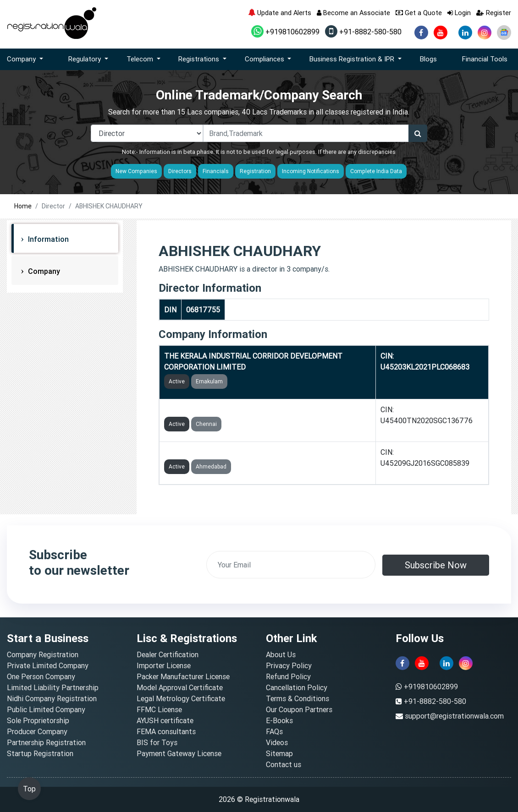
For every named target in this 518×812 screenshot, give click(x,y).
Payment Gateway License (179, 753)
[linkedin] (465, 33)
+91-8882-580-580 (363, 32)
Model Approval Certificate (180, 687)
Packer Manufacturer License (183, 676)
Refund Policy (288, 676)
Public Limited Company (46, 709)
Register (494, 13)
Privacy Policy (289, 665)
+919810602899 (285, 32)
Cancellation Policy (297, 687)
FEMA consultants (166, 731)
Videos (277, 742)
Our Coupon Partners (299, 709)
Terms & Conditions (298, 698)
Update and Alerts (280, 13)
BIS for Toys (157, 742)
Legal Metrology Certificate (181, 698)
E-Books (279, 720)
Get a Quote (419, 13)
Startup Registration (40, 753)
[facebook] (421, 33)
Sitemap (279, 753)
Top (29, 789)
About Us (281, 654)
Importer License (164, 665)
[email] (291, 565)
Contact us (284, 764)
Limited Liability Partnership (53, 687)
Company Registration (43, 654)
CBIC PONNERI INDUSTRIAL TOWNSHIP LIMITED (246, 409)
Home (23, 206)
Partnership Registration (46, 742)
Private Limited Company (48, 665)
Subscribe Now (436, 565)
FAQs (274, 731)
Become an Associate (353, 13)
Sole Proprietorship (38, 720)
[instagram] (485, 33)
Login (459, 13)
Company (43, 271)
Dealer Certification (168, 654)
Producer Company (37, 731)
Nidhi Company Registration (52, 698)
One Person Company (41, 676)
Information (47, 239)
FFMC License (159, 709)
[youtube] (441, 33)
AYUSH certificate (165, 720)
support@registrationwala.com (454, 716)
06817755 (203, 310)
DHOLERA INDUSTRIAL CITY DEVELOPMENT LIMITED (254, 452)
